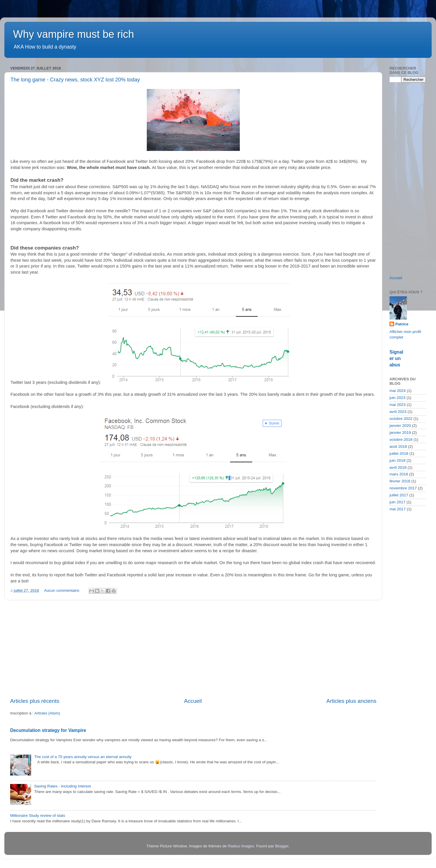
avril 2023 (398, 412)
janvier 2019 (400, 433)
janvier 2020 (400, 426)
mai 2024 (398, 391)
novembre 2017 (403, 488)
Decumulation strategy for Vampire (48, 730)
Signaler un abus (396, 358)
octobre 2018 (401, 440)
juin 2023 (397, 398)
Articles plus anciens (351, 701)
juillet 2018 (399, 453)
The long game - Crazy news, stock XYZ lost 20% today (75, 80)
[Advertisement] (193, 649)
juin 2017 (397, 502)
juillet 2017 (399, 495)
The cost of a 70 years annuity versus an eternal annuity (83, 757)
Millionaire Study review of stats (38, 816)
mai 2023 (398, 405)
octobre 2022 (401, 419)
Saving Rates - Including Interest (62, 786)
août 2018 (398, 447)
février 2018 (400, 481)
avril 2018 (398, 467)
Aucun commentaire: (63, 590)
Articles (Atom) (47, 713)
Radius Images (241, 846)
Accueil (193, 701)
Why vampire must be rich (74, 34)
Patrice (402, 324)
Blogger (282, 846)
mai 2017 (398, 509)
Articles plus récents (35, 701)
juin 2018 (397, 460)
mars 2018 (399, 474)
